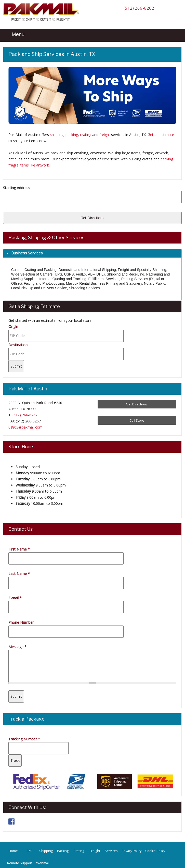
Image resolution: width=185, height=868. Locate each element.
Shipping (46, 851)
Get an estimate (161, 135)
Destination (18, 345)
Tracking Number (24, 739)
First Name (19, 549)
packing (72, 135)
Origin (13, 326)
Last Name (19, 574)
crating (86, 135)
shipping (57, 135)
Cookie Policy (155, 851)
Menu (15, 34)
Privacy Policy (131, 851)
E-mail (15, 598)
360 (29, 851)
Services (111, 851)
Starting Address (17, 188)
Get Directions (137, 404)
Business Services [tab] (24, 253)
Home (13, 851)
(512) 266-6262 (139, 8)
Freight (95, 851)
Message (17, 647)
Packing (63, 851)
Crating (79, 851)
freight (105, 135)
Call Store (137, 420)
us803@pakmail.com (25, 427)
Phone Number (21, 622)
